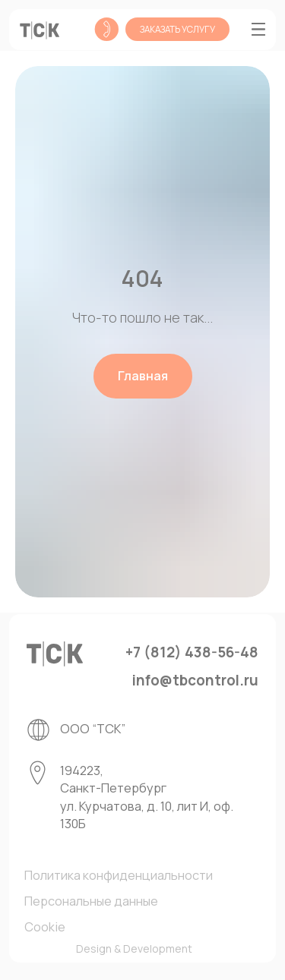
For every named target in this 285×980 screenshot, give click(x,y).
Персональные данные (91, 901)
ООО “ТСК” (93, 729)
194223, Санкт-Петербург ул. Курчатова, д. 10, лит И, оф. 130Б (147, 797)
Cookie (45, 927)
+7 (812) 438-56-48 (192, 652)
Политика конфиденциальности (119, 875)
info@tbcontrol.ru (195, 680)
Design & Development (134, 948)
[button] (177, 29)
